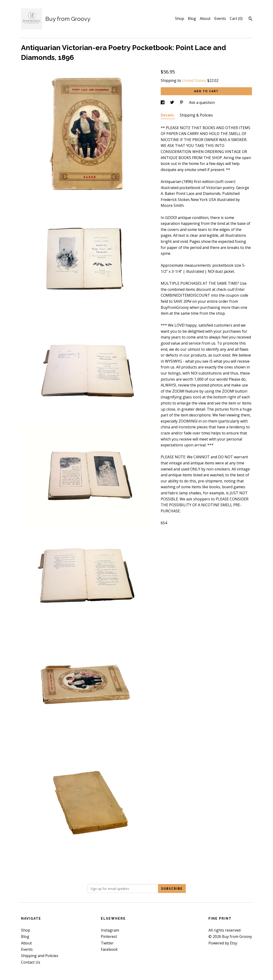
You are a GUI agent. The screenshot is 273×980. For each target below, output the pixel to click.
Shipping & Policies (196, 115)
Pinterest (109, 936)
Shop (180, 18)
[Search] (250, 19)
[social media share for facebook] (163, 102)
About (205, 18)
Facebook (109, 949)
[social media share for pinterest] (182, 102)
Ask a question (202, 102)
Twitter (107, 943)
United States (194, 80)
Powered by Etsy (223, 943)
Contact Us (31, 962)
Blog (192, 18)
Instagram (110, 930)
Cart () (236, 18)
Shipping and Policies (40, 956)
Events (220, 18)
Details (168, 115)
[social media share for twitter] (173, 102)
